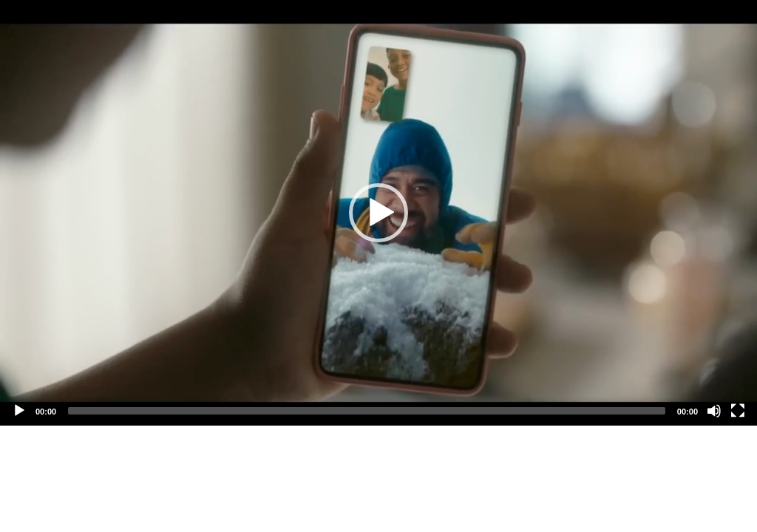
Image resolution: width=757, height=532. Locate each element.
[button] (378, 213)
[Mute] (714, 411)
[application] (378, 213)
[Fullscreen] (738, 411)
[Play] (19, 411)
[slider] (367, 411)
